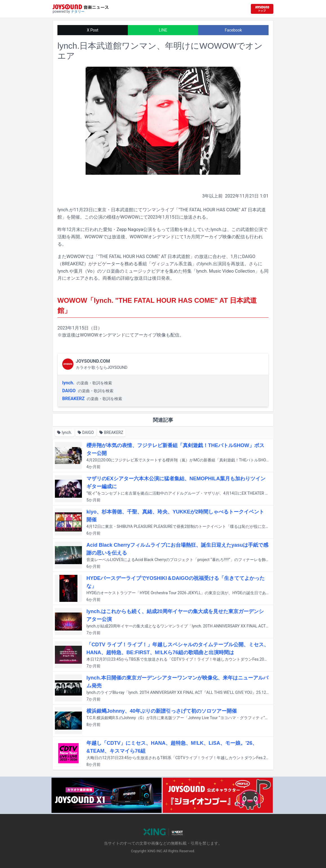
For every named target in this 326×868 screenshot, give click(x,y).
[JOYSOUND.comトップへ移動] (262, 9)
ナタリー (78, 12)
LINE (163, 30)
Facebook (234, 30)
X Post (93, 30)
